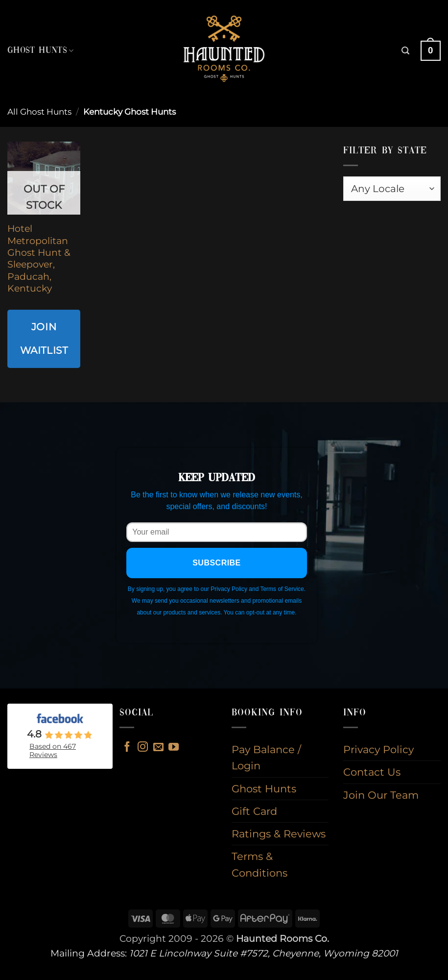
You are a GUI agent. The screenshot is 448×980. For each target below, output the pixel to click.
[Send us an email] (158, 747)
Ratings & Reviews (279, 834)
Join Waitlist (44, 338)
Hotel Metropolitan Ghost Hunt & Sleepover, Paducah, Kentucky (39, 258)
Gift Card (254, 811)
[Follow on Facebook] (127, 747)
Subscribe (217, 563)
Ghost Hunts (41, 51)
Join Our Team (381, 795)
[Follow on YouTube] (174, 747)
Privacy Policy (378, 749)
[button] (405, 51)
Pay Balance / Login (266, 758)
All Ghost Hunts (39, 112)
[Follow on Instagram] (143, 747)
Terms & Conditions (259, 864)
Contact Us (372, 772)
